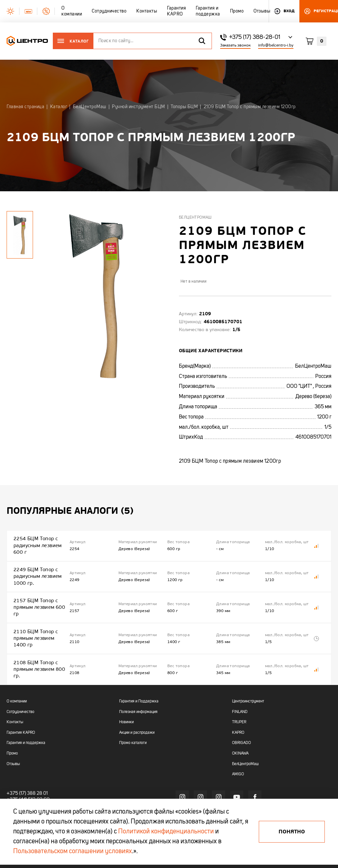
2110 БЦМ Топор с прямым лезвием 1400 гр (40, 618)
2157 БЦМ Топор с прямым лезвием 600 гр (38, 593)
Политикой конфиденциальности (166, 832)
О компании (17, 673)
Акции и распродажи (137, 704)
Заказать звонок (235, 45)
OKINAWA (240, 725)
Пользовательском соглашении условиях (73, 852)
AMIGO (238, 746)
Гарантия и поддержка (26, 715)
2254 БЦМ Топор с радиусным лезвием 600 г (37, 543)
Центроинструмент (248, 673)
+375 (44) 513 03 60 (27, 771)
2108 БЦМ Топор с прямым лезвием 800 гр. (38, 644)
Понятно (292, 832)
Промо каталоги (133, 715)
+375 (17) (15, 765)
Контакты (15, 694)
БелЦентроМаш (195, 218)
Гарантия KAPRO (21, 704)
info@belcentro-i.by (276, 45)
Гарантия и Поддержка (139, 673)
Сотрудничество (20, 683)
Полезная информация (138, 683)
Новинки (126, 694)
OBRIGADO (241, 715)
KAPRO (238, 704)
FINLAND (240, 683)
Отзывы (13, 735)
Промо (12, 725)
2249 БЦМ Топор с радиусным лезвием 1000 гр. (37, 568)
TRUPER (239, 694)
